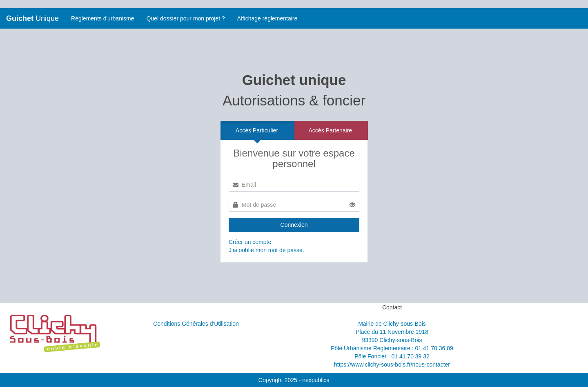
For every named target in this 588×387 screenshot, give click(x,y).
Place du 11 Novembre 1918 (392, 332)
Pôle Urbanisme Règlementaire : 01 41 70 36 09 (392, 348)
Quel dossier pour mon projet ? (185, 18)
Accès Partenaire (331, 130)
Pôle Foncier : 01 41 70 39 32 (392, 356)
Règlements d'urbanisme (102, 18)
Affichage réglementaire (267, 18)
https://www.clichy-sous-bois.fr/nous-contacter (392, 365)
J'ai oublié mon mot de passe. (266, 250)
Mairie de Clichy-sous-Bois (392, 324)
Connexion (294, 225)
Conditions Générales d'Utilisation (196, 324)
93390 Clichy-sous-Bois (392, 340)
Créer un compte (250, 242)
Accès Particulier (257, 130)
